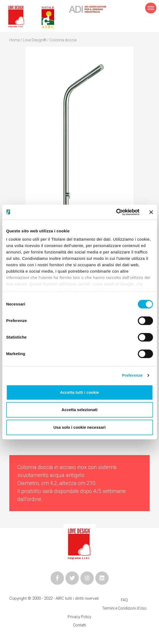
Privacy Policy (79, 617)
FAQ (124, 600)
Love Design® (35, 40)
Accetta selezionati (79, 410)
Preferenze (132, 375)
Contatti (79, 625)
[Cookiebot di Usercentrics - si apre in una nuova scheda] (116, 212)
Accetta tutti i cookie (79, 392)
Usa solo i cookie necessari (80, 427)
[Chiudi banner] (151, 212)
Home (15, 40)
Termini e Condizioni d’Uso (124, 608)
